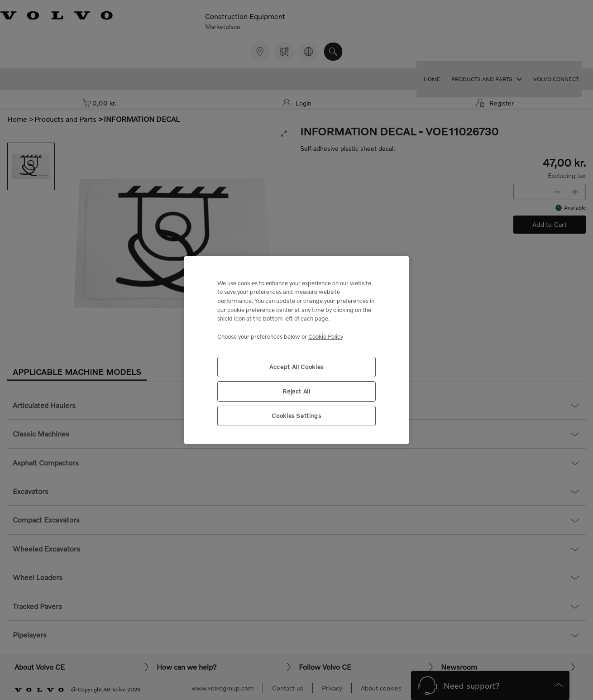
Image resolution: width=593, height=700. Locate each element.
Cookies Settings (296, 416)
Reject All (296, 391)
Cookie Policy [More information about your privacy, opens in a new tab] (326, 336)
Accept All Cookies (296, 367)
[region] (296, 350)
